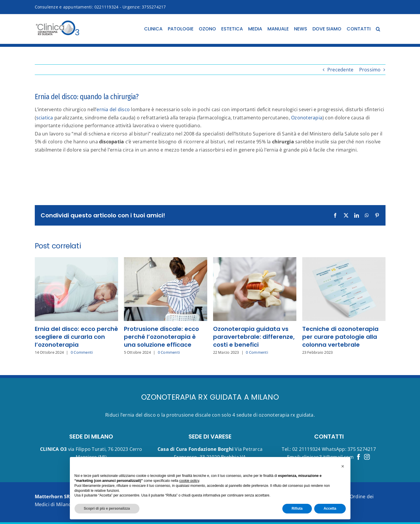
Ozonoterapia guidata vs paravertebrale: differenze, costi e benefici (254, 337)
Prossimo (370, 70)
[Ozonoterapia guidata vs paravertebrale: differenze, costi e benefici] (255, 260)
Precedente (340, 70)
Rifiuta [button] (297, 508)
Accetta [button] (330, 508)
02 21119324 (306, 449)
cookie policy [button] (189, 481)
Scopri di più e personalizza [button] (107, 508)
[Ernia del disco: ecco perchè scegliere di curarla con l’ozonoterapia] (76, 260)
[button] (378, 29)
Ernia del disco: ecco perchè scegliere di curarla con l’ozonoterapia (76, 337)
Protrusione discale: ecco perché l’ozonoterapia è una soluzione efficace (161, 337)
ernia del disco (113, 109)
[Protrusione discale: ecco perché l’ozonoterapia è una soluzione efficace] (166, 260)
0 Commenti (82, 352)
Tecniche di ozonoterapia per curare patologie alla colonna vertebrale (340, 337)
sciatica (45, 118)
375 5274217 (362, 449)
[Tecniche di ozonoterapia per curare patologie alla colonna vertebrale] (344, 260)
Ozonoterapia (307, 118)
